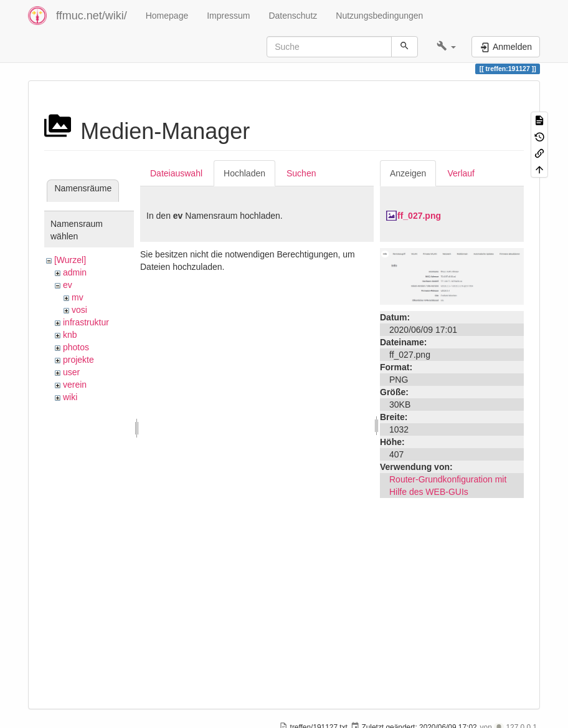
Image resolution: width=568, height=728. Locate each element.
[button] (446, 47)
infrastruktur (86, 322)
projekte (78, 360)
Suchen (301, 173)
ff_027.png (419, 216)
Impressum (228, 16)
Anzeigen (408, 173)
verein (75, 385)
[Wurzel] (70, 260)
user (71, 372)
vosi (79, 310)
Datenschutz (293, 16)
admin (75, 272)
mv (78, 297)
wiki (70, 397)
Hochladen (244, 173)
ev (68, 285)
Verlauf (461, 173)
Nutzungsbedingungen (379, 16)
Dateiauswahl (176, 173)
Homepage (167, 16)
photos (76, 347)
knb (70, 335)
